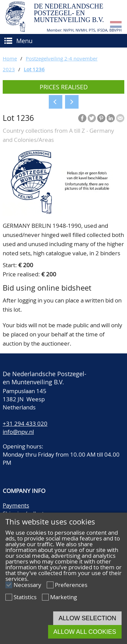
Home (10, 58)
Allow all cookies (85, 632)
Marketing (63, 597)
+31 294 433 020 (25, 424)
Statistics (25, 597)
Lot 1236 (34, 69)
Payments (16, 505)
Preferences (71, 585)
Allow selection (87, 618)
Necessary (27, 585)
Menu (24, 41)
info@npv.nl (18, 432)
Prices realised (64, 87)
